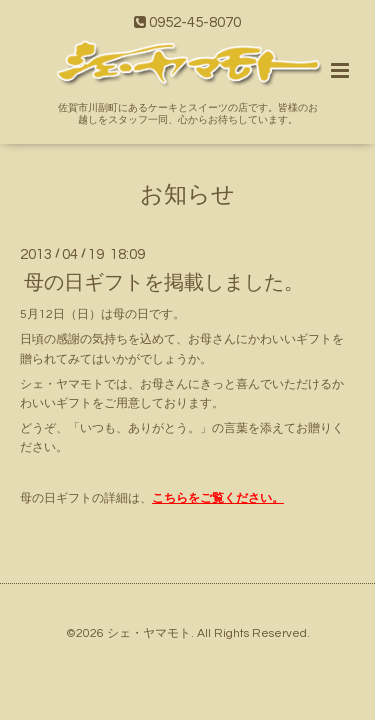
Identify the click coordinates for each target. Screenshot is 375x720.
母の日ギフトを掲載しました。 (164, 283)
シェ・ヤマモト (149, 633)
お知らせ (187, 194)
